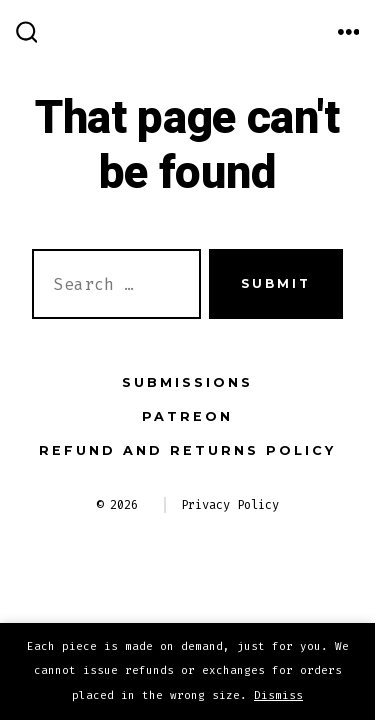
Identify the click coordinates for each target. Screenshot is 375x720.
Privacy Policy (230, 505)
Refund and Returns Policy (187, 450)
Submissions (187, 382)
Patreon (187, 416)
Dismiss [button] (278, 695)
